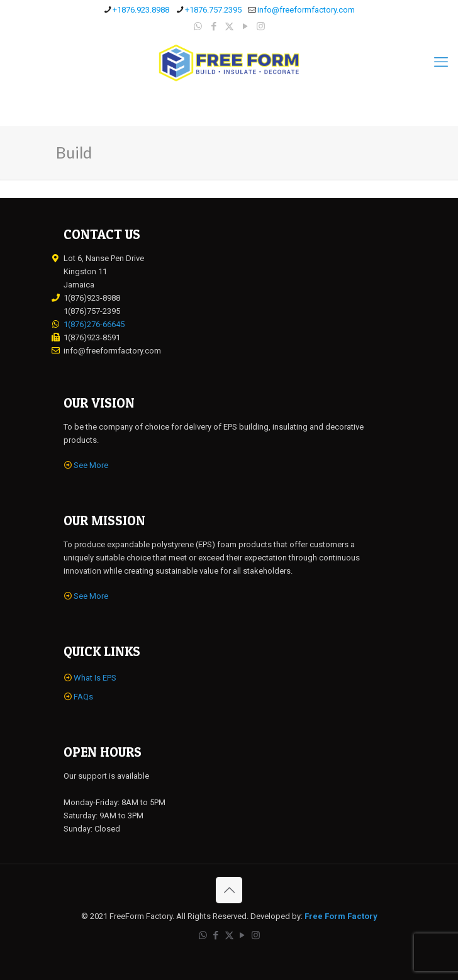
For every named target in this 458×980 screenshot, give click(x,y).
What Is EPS (95, 678)
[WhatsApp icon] (198, 26)
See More (91, 465)
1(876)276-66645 (94, 324)
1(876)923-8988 (92, 298)
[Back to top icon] (229, 890)
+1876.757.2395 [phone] (213, 10)
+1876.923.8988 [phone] (141, 10)
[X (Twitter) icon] (229, 26)
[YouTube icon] (245, 26)
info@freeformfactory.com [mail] (306, 10)
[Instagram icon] (261, 26)
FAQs (83, 697)
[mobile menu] (441, 62)
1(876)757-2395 (92, 311)
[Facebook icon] (214, 26)
